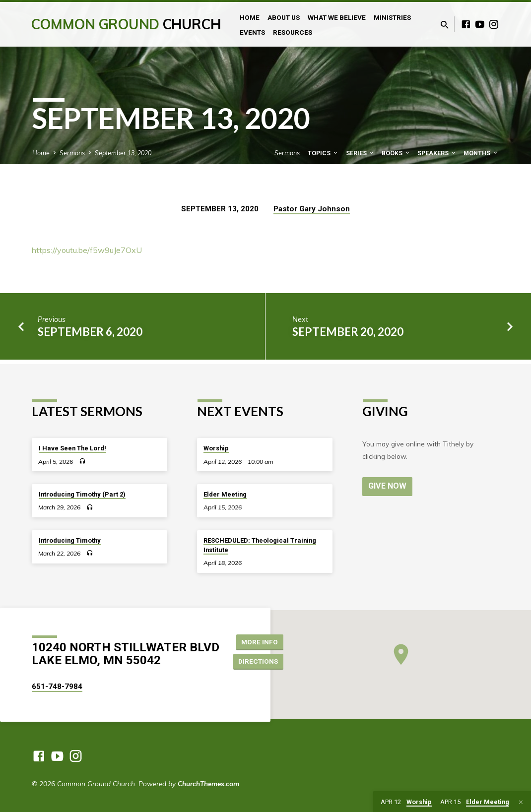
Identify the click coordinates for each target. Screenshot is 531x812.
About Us (284, 17)
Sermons (72, 153)
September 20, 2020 (348, 332)
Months (481, 153)
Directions (260, 661)
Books (396, 153)
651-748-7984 (57, 687)
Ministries (392, 17)
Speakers (437, 153)
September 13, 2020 (123, 153)
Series (361, 153)
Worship (216, 448)
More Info (260, 641)
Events (252, 32)
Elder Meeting (225, 494)
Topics (323, 153)
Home (250, 17)
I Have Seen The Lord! (72, 448)
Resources (293, 32)
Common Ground (126, 24)
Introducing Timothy (70, 540)
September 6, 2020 (90, 332)
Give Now (388, 486)
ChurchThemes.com (208, 783)
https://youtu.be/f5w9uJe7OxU (87, 250)
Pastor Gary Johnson (312, 209)
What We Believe (337, 17)
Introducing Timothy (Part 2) (82, 494)
